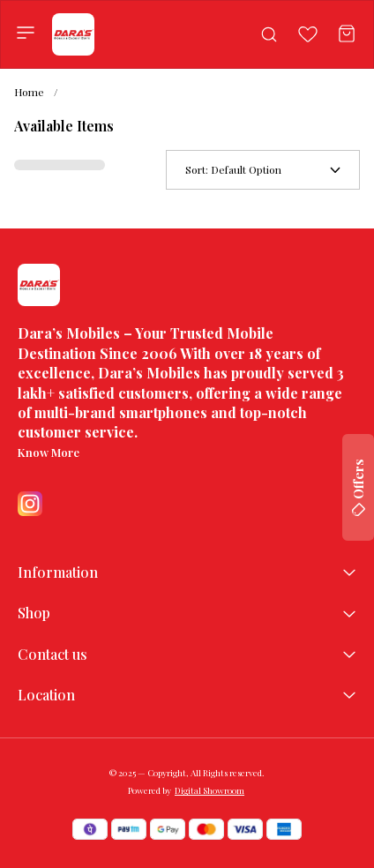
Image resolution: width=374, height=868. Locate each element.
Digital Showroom (209, 790)
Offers (358, 487)
